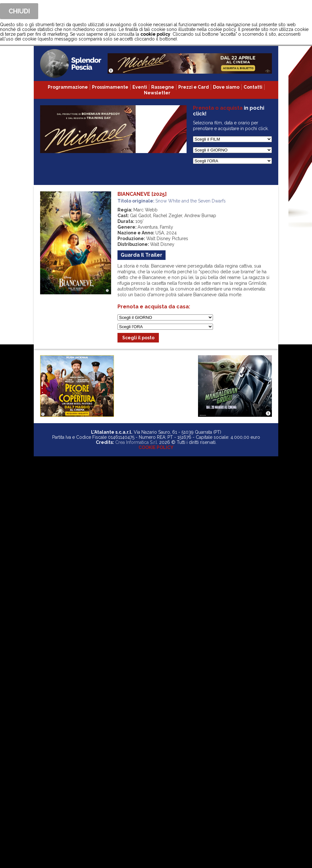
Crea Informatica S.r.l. (137, 442)
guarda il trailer (142, 255)
